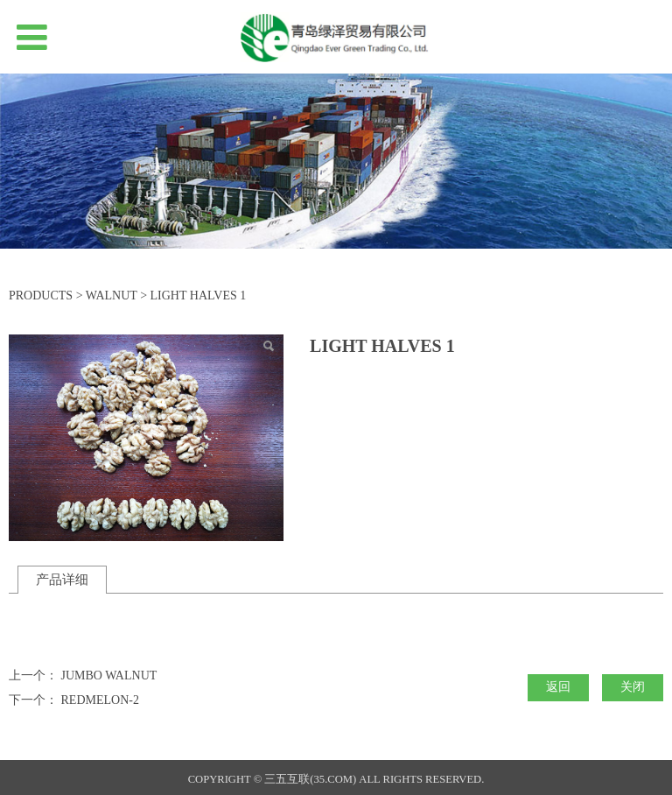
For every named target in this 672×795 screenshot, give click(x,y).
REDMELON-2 (100, 700)
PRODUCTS (41, 295)
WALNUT (112, 295)
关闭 (633, 687)
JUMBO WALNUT (109, 675)
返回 (558, 687)
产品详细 (62, 579)
